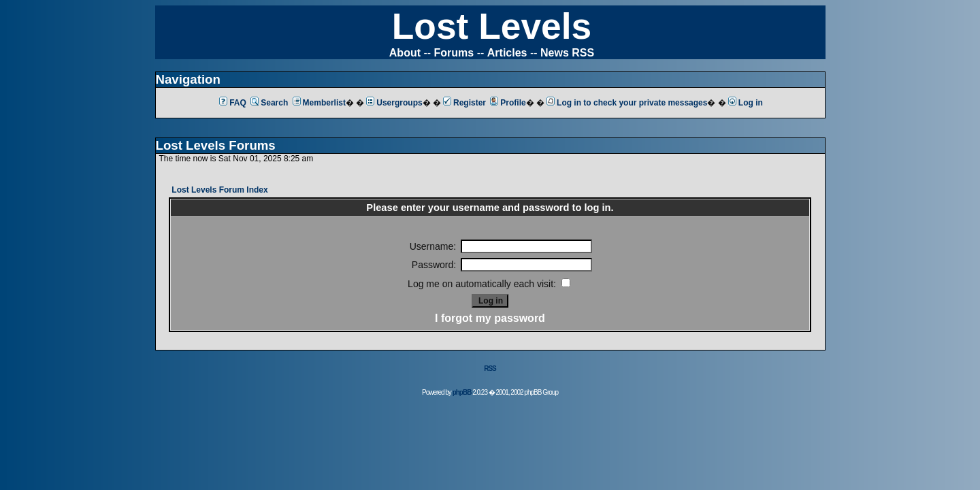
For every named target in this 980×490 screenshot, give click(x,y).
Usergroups (394, 103)
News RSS (567, 53)
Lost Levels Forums (216, 145)
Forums (454, 53)
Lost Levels (492, 26)
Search (269, 103)
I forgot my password (490, 318)
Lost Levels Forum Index (219, 190)
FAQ (233, 103)
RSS (490, 369)
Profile (508, 103)
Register (464, 103)
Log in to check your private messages (627, 103)
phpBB (462, 392)
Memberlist (319, 103)
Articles (507, 53)
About (405, 53)
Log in (746, 103)
